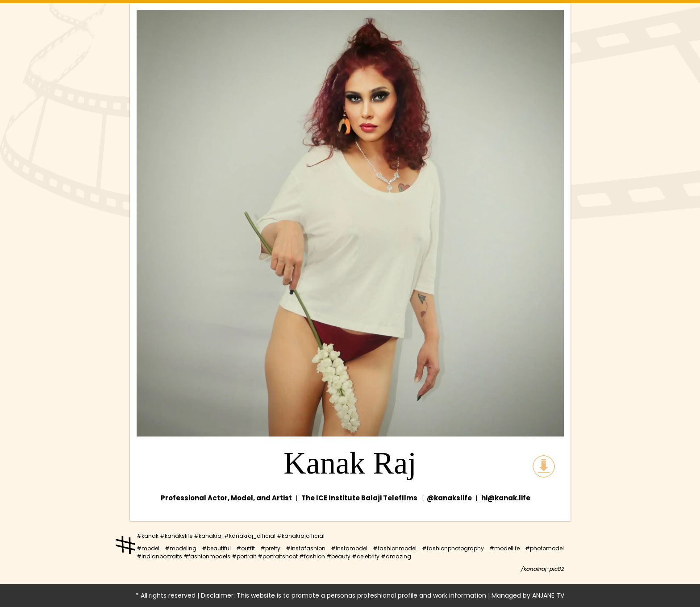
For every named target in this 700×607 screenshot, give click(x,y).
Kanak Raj (350, 463)
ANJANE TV (548, 595)
